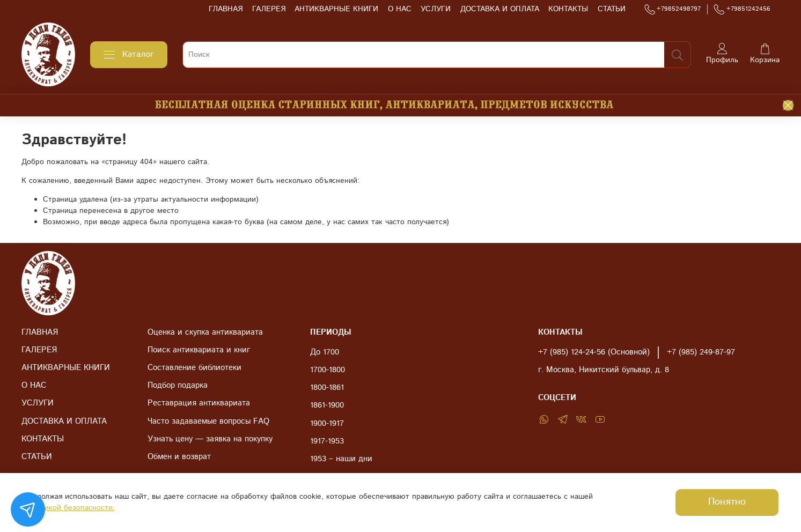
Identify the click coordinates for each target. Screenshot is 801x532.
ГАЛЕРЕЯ (269, 9)
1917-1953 (327, 441)
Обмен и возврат (179, 457)
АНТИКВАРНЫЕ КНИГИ (336, 9)
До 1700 (325, 352)
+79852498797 (673, 9)
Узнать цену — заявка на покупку (210, 439)
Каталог (129, 54)
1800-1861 (327, 388)
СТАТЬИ (612, 9)
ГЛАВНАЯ (226, 9)
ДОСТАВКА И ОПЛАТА (500, 9)
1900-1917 (327, 424)
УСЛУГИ (436, 9)
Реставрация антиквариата (199, 403)
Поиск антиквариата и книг (199, 350)
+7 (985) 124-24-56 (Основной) (594, 352)
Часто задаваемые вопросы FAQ (208, 422)
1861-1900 (327, 405)
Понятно (727, 502)
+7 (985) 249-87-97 (701, 352)
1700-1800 (328, 370)
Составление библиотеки (194, 368)
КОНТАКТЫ (568, 9)
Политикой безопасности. (69, 508)
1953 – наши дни (341, 459)
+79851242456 (742, 9)
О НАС (400, 9)
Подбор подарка (178, 386)
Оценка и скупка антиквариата (205, 332)
